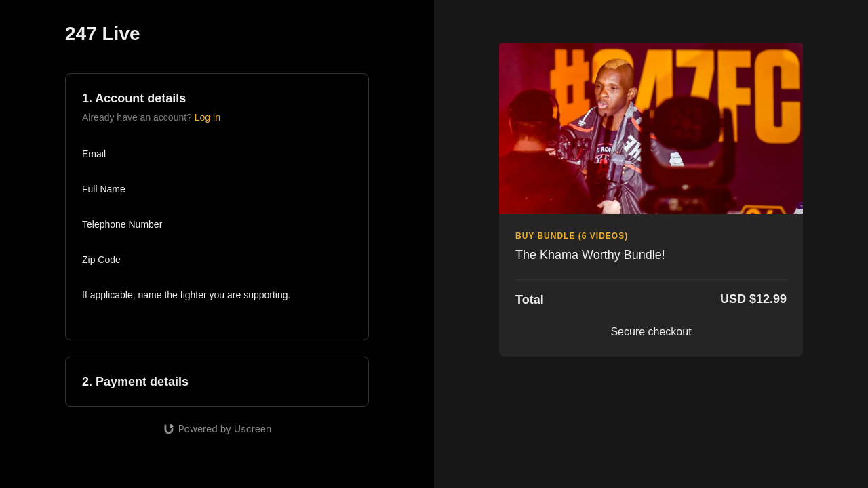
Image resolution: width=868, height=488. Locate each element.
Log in (208, 117)
